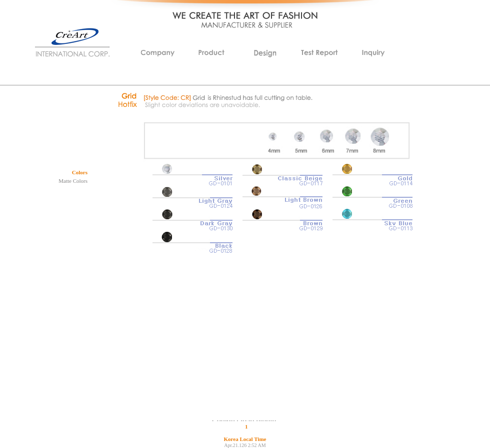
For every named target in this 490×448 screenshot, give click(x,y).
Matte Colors (73, 181)
